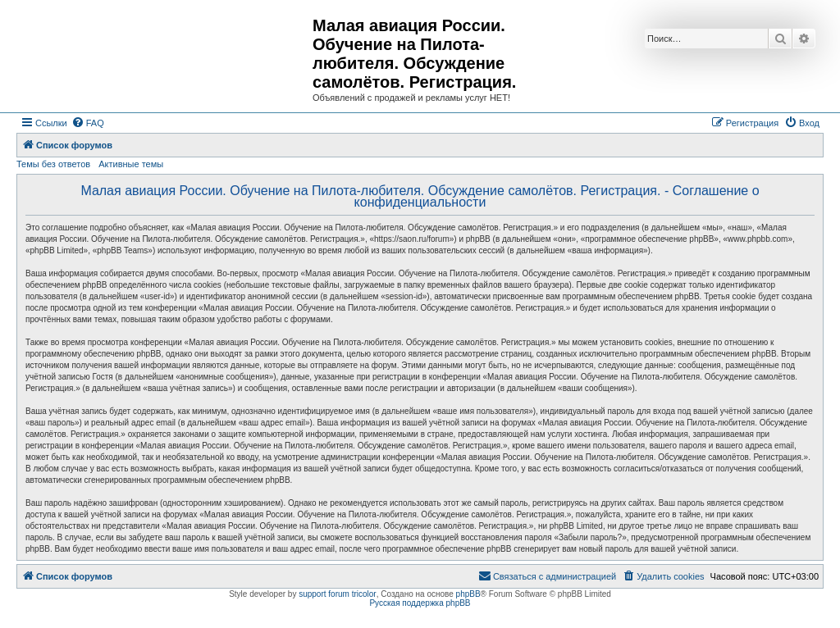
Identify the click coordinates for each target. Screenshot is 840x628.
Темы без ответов (53, 164)
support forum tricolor (337, 594)
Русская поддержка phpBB (420, 603)
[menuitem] (88, 123)
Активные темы (131, 164)
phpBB (468, 594)
